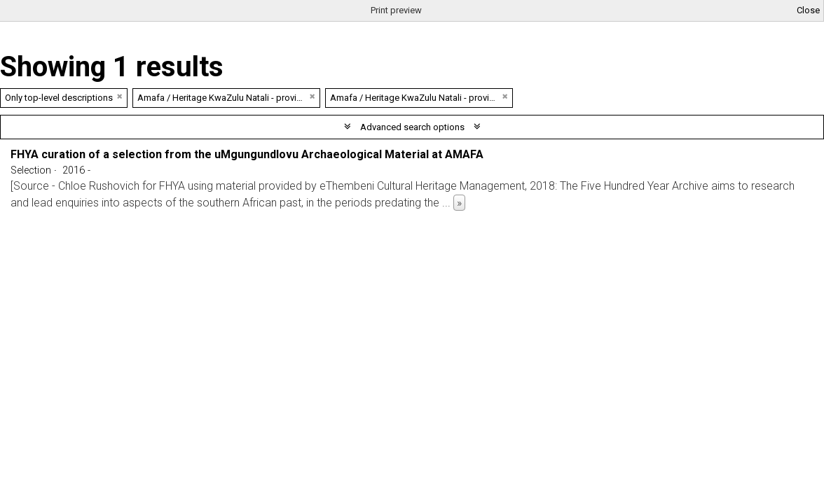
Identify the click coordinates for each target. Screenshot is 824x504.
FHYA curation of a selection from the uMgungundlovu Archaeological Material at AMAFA (247, 154)
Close (808, 10)
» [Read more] (459, 203)
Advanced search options (412, 127)
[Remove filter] (120, 96)
